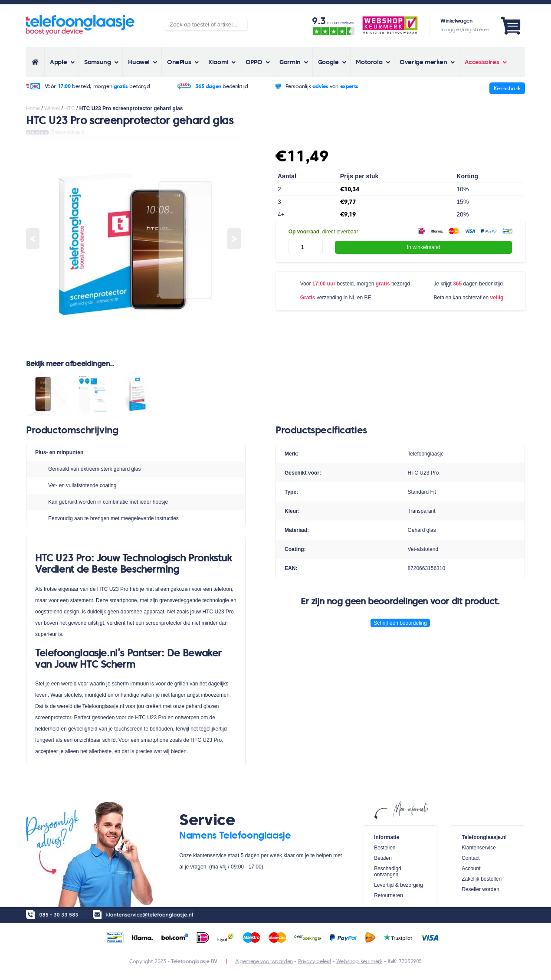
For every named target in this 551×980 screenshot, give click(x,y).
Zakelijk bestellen (482, 879)
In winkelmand (424, 247)
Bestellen (385, 848)
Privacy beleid (315, 961)
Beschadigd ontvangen (388, 872)
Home (33, 108)
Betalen (383, 858)
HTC (70, 108)
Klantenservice (479, 848)
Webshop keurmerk (359, 961)
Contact (471, 858)
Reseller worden (480, 889)
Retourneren (389, 895)
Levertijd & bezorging (398, 885)
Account (471, 869)
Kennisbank (507, 88)
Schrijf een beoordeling (400, 623)
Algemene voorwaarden (264, 961)
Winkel (52, 108)
